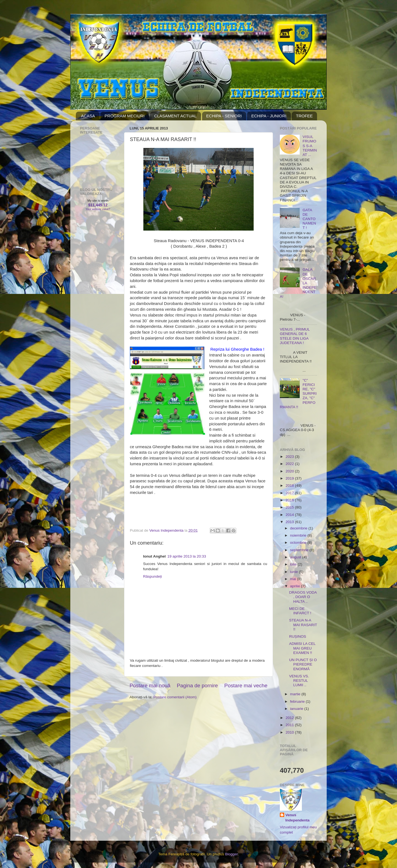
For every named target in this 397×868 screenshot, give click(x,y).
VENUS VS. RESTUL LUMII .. (299, 681)
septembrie (300, 550)
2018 (290, 486)
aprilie (296, 586)
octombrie (299, 543)
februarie (298, 701)
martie (296, 694)
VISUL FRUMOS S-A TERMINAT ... (310, 146)
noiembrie (299, 535)
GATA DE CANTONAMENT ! (309, 219)
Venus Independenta (297, 818)
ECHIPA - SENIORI (224, 116)
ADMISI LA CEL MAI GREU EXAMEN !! (302, 648)
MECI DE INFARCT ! (300, 611)
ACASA (88, 116)
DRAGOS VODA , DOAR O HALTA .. (303, 597)
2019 (290, 478)
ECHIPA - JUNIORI (269, 116)
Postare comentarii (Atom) (175, 697)
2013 (290, 522)
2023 (290, 457)
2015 (290, 507)
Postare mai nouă (150, 686)
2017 (290, 493)
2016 (290, 500)
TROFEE (304, 116)
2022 (290, 464)
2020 (290, 471)
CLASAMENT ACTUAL (175, 116)
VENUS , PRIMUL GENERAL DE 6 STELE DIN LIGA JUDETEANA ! (295, 336)
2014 (290, 515)
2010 (290, 732)
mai (294, 579)
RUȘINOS (298, 636)
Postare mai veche (246, 686)
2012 (290, 718)
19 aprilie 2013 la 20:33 (187, 556)
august (296, 557)
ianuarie (297, 709)
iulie (294, 564)
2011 (290, 725)
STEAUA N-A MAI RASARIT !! (303, 625)
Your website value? (98, 209)
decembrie (299, 528)
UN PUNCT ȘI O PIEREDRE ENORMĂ (303, 664)
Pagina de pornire (197, 686)
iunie (294, 572)
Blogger (231, 854)
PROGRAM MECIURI (124, 116)
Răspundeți (152, 576)
